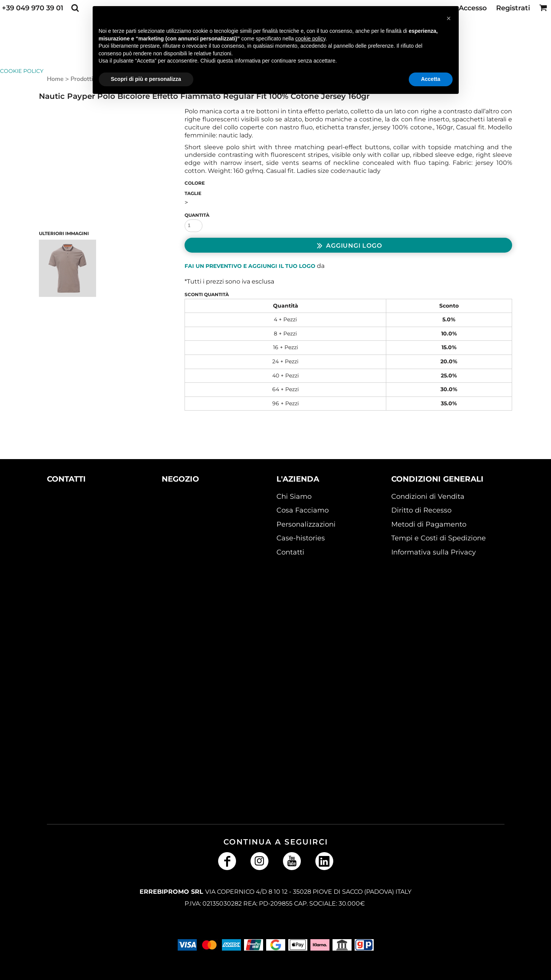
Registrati (513, 8)
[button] (75, 8)
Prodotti (82, 79)
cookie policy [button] (310, 39)
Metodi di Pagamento (429, 524)
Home (55, 79)
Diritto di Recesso (421, 510)
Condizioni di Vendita (428, 496)
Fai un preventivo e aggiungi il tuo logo (250, 266)
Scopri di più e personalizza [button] (146, 79)
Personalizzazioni (306, 524)
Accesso (473, 8)
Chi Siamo (294, 496)
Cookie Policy (22, 71)
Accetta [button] (431, 79)
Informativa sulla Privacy (434, 552)
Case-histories (301, 538)
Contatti (290, 552)
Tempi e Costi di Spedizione (439, 538)
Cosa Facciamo (303, 510)
